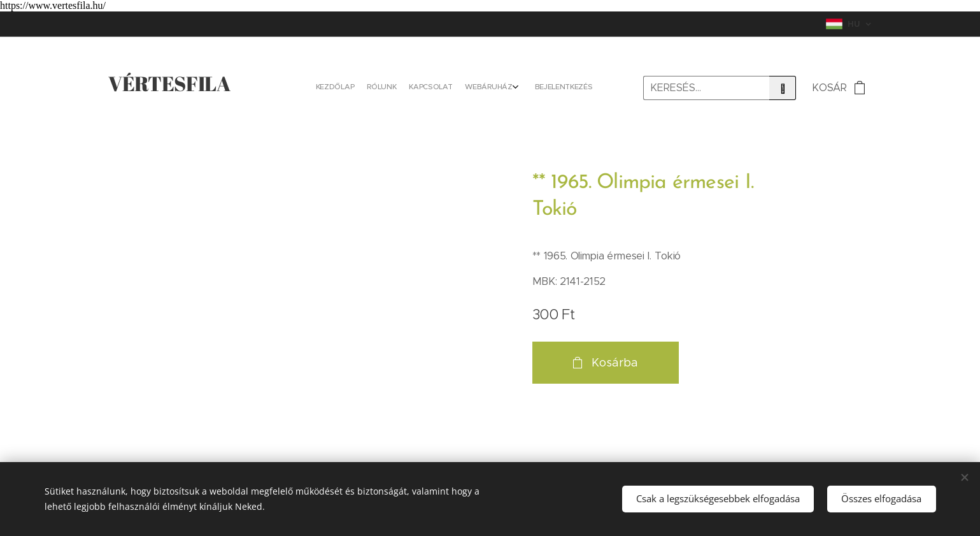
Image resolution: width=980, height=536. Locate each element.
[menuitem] (533, 88)
